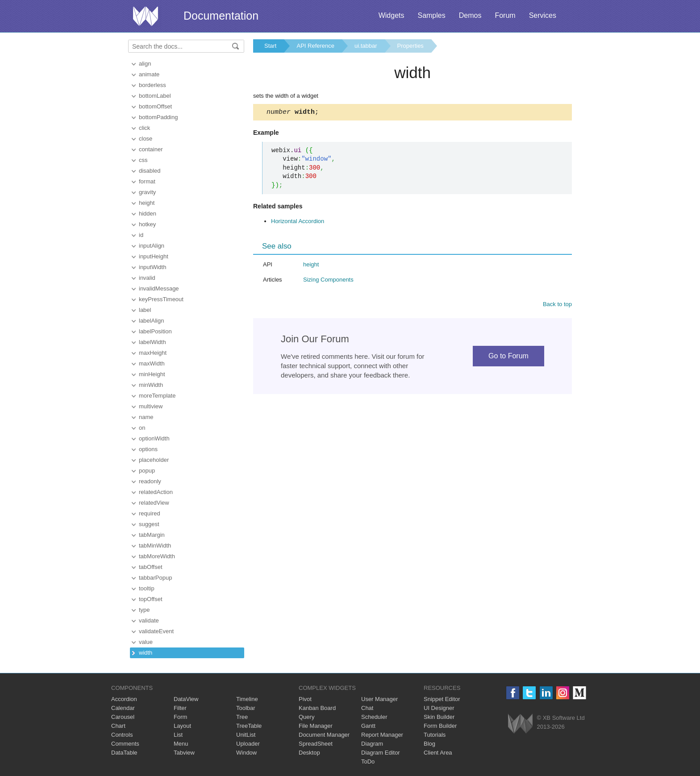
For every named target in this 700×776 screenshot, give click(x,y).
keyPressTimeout (161, 299)
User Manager (379, 699)
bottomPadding (158, 117)
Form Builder (440, 726)
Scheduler (374, 717)
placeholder (154, 460)
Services (543, 15)
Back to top (557, 305)
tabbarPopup (155, 578)
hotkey (147, 224)
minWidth (151, 385)
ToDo (368, 761)
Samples (431, 15)
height (147, 203)
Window (246, 753)
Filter (180, 708)
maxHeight (153, 353)
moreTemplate (157, 396)
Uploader (248, 744)
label (145, 310)
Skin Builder (439, 717)
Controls (122, 735)
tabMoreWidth (157, 556)
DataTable (124, 753)
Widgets (392, 15)
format (147, 181)
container (151, 149)
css (143, 160)
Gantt (368, 726)
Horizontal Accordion (298, 222)
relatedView (154, 503)
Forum (505, 15)
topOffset (151, 599)
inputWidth (152, 267)
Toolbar (246, 708)
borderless (152, 85)
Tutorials (435, 735)
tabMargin (152, 535)
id (141, 235)
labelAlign (151, 321)
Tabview (184, 753)
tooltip (147, 588)
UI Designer (439, 708)
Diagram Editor (381, 753)
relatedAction (156, 492)
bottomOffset (155, 106)
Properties (410, 46)
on (142, 428)
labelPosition (155, 331)
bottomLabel (155, 96)
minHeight (152, 374)
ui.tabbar (366, 46)
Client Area (438, 753)
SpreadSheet (316, 744)
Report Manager (382, 735)
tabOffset (151, 567)
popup (147, 471)
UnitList (246, 735)
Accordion (124, 699)
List (178, 735)
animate (149, 74)
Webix (520, 724)
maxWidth (152, 363)
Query (306, 717)
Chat (367, 708)
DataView (186, 699)
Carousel (123, 717)
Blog (429, 744)
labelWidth (152, 342)
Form (180, 717)
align (145, 64)
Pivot (305, 699)
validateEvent (156, 631)
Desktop (309, 753)
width (146, 653)
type (144, 610)
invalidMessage (159, 288)
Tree (242, 717)
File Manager (316, 726)
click (144, 128)
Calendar (123, 708)
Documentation (221, 16)
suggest (149, 524)
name (146, 417)
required (150, 513)
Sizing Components (328, 281)
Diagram (372, 744)
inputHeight (154, 256)
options (148, 449)
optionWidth (154, 438)
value (146, 642)
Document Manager (324, 735)
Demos (470, 15)
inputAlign (152, 246)
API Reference (315, 46)
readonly (150, 481)
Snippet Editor (442, 699)
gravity (147, 192)
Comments (125, 744)
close (146, 139)
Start (270, 46)
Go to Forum (508, 357)
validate (149, 620)
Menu (181, 744)
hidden (148, 214)
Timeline (247, 699)
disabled (150, 171)
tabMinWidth (155, 546)
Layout (182, 726)
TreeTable (249, 726)
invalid (147, 278)
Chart (118, 726)
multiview (151, 406)
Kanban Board (317, 708)
